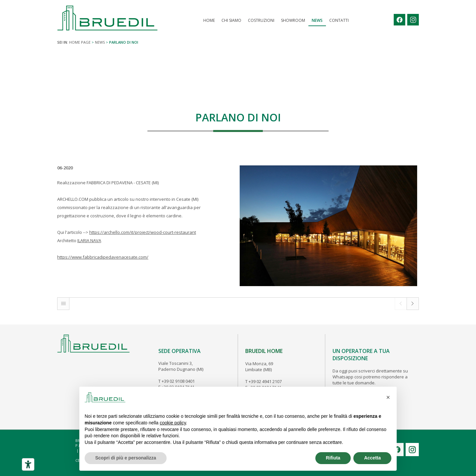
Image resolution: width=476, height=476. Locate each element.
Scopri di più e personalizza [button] (126, 458)
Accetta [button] (372, 458)
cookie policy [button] (173, 423)
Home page (80, 42)
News (317, 20)
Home (209, 20)
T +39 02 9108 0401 (177, 381)
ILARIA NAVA (89, 240)
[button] (388, 397)
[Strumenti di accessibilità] (28, 464)
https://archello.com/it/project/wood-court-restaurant (143, 232)
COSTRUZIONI (261, 20)
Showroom (293, 20)
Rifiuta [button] (333, 458)
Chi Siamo (231, 20)
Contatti (339, 20)
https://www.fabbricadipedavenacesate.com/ (103, 257)
